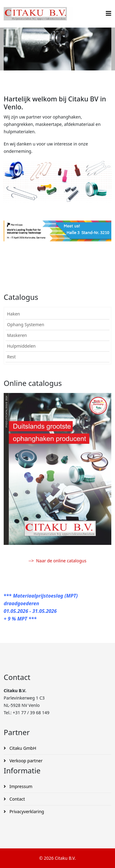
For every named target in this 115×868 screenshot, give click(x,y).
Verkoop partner (25, 761)
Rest (11, 357)
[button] (106, 314)
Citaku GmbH (22, 748)
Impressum (20, 786)
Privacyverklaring (26, 811)
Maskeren (17, 335)
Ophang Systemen (26, 325)
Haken (13, 314)
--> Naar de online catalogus (57, 561)
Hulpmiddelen (21, 346)
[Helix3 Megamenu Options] (109, 13)
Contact (17, 799)
